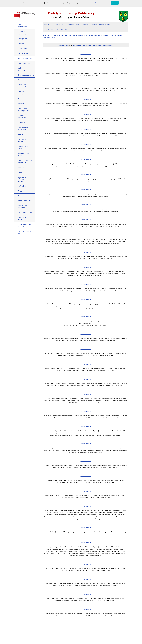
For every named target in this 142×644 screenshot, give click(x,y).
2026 (60, 45)
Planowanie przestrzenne (23, 140)
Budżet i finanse (24, 63)
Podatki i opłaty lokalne (23, 147)
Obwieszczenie (86, 54)
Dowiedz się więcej (102, 3)
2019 (84, 45)
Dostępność (22, 80)
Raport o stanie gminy (23, 154)
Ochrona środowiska (22, 117)
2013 (104, 45)
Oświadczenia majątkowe (23, 128)
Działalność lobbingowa (22, 93)
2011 (111, 45)
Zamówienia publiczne (22, 207)
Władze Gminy (23, 53)
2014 (101, 45)
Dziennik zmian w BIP (24, 233)
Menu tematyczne (25, 58)
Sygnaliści (22, 167)
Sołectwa (21, 44)
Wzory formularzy (24, 201)
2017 (91, 45)
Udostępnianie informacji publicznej (23, 179)
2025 (64, 45)
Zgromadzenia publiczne (23, 219)
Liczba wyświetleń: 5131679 (25, 226)
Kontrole (21, 104)
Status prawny (23, 172)
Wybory (21, 191)
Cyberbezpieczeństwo (26, 75)
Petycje (20, 134)
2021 (77, 45)
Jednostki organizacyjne (23, 33)
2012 (107, 45)
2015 (97, 45)
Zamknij (115, 3)
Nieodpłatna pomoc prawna (23, 110)
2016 (94, 45)
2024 (67, 45)
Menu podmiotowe (23, 26)
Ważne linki (22, 186)
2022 (74, 45)
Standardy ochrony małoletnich (25, 161)
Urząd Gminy (23, 49)
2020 (81, 45)
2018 (87, 45)
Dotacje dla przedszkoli (22, 86)
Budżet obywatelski (22, 69)
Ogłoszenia (22, 123)
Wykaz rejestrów (24, 196)
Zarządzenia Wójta (25, 213)
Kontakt (21, 99)
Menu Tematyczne (60, 35)
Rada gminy (22, 39)
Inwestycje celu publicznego (99, 35)
